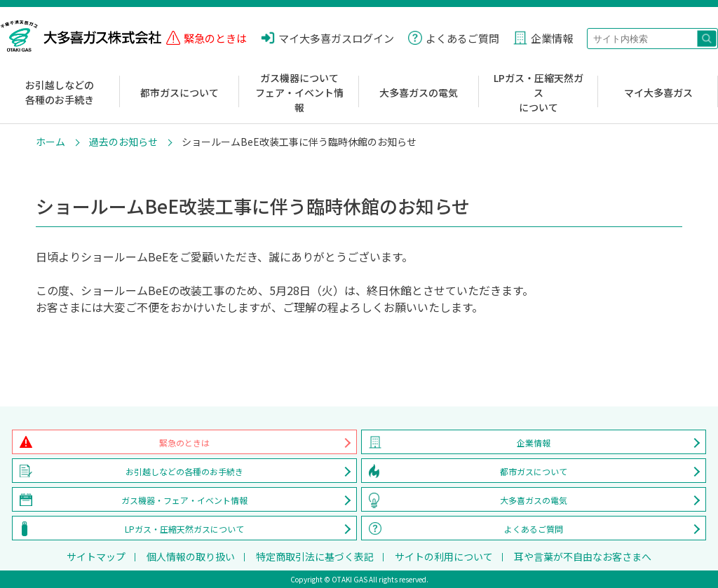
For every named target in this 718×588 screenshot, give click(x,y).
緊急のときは (184, 443)
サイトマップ (96, 556)
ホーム (50, 142)
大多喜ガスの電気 (419, 93)
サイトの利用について (444, 556)
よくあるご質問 (534, 529)
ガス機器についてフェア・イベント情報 (299, 93)
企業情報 (534, 443)
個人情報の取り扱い (191, 556)
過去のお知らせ (123, 142)
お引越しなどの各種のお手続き (60, 92)
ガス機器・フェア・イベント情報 (184, 500)
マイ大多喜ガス (658, 93)
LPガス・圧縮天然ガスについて (538, 93)
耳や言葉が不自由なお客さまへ (583, 556)
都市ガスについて (179, 93)
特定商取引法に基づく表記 (315, 556)
